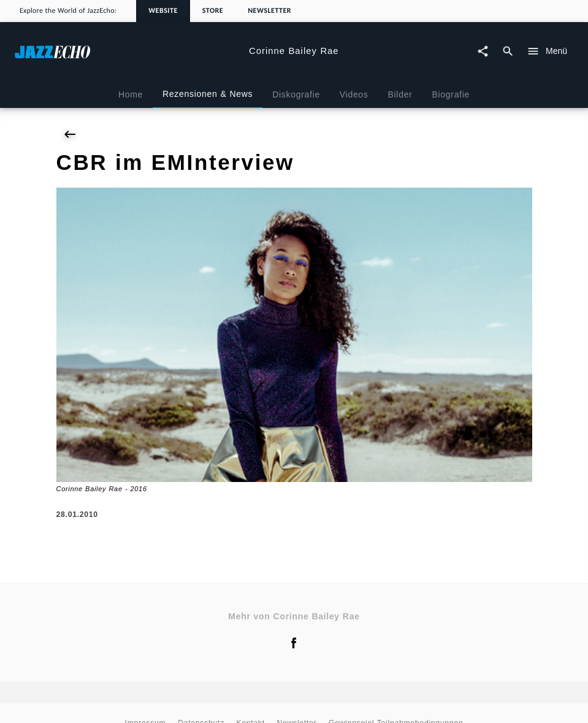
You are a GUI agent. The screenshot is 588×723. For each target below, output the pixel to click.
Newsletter (269, 11)
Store (213, 11)
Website (163, 11)
